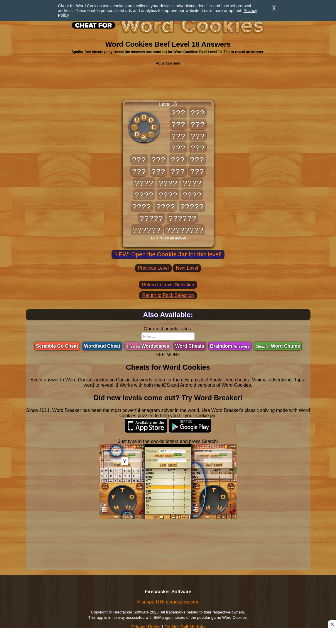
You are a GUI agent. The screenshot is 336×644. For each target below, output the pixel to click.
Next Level (187, 268)
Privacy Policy (146, 627)
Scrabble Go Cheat (57, 346)
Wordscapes (148, 346)
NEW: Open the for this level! (168, 254)
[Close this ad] (332, 624)
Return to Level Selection (168, 285)
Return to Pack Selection (168, 295)
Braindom (230, 346)
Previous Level (153, 268)
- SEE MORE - (168, 355)
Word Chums (278, 346)
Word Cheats (190, 346)
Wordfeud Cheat (102, 346)
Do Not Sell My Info (185, 627)
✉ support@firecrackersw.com (168, 602)
